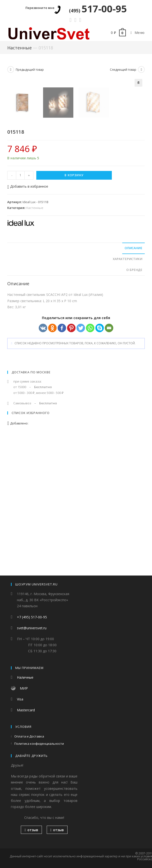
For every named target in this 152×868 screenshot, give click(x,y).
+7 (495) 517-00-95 (32, 617)
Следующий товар (123, 70)
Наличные (25, 677)
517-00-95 (98, 9)
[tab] (76, 380)
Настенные (19, 48)
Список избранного (31, 544)
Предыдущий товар (30, 70)
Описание (133, 380)
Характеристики (128, 390)
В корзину (74, 307)
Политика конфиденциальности (39, 744)
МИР (24, 688)
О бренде (134, 401)
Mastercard (26, 710)
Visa (20, 699)
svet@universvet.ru (32, 628)
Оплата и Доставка (29, 736)
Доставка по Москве (31, 504)
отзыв (31, 830)
